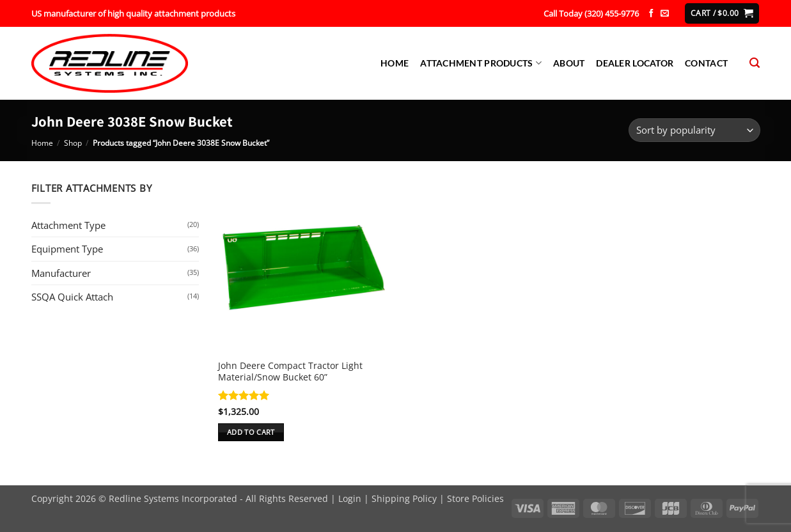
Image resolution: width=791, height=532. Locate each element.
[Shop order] (694, 130)
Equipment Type (67, 249)
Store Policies (475, 498)
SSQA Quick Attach (72, 297)
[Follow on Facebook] (651, 14)
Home (395, 63)
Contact (706, 63)
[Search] (755, 63)
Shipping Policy (404, 498)
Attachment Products (481, 63)
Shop (73, 143)
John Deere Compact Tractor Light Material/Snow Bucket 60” (290, 372)
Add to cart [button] (251, 432)
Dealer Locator (635, 63)
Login (350, 498)
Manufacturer (61, 273)
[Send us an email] (665, 14)
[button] (722, 13)
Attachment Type (68, 225)
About (569, 63)
